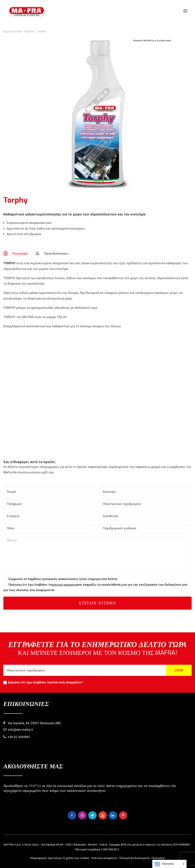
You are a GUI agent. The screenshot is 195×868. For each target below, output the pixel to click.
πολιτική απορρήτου (64, 585)
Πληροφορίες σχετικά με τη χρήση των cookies (60, 858)
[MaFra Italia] (26, 11)
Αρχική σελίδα (12, 31)
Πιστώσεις (158, 858)
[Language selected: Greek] (169, 864)
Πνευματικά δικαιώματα (134, 858)
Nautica (29, 31)
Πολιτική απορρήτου (104, 858)
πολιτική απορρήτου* (67, 682)
